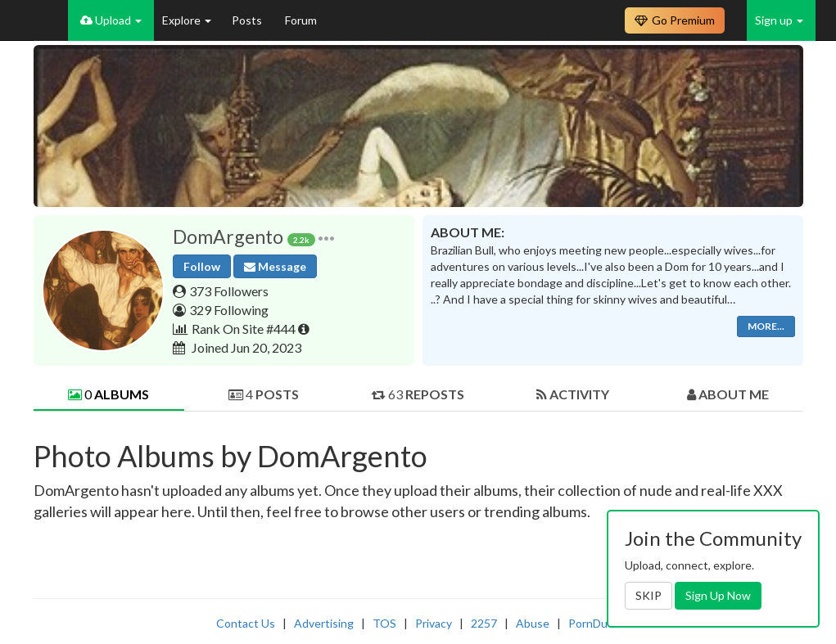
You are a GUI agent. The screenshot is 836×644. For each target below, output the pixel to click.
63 (418, 394)
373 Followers (229, 291)
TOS (384, 623)
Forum (301, 20)
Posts (248, 20)
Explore (187, 20)
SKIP (648, 595)
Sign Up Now (718, 595)
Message (275, 266)
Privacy (434, 623)
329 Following (229, 310)
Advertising (324, 623)
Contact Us (246, 623)
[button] (326, 237)
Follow (202, 266)
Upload (111, 20)
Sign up (779, 20)
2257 (484, 623)
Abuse (533, 623)
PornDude (594, 623)
